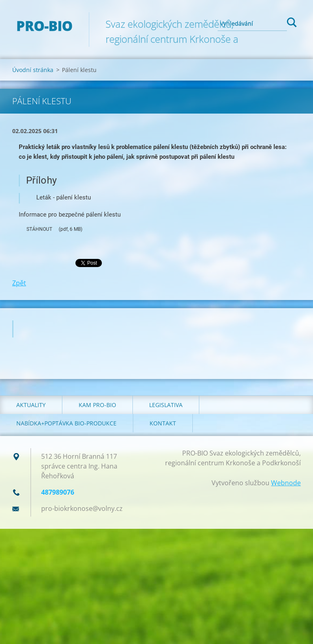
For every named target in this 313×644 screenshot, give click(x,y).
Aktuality (31, 405)
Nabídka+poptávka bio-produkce (66, 423)
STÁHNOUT (35, 230)
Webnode (286, 483)
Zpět (19, 283)
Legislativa (166, 405)
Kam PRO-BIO (97, 405)
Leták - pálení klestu (64, 197)
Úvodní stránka (33, 70)
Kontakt (163, 423)
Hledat (292, 24)
